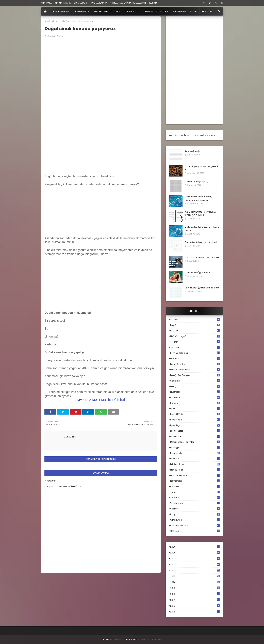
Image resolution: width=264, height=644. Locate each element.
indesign (195, 403)
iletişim (153, 3)
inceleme (195, 397)
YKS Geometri (81, 3)
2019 (195, 588)
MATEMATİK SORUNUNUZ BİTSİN (202, 257)
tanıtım (195, 492)
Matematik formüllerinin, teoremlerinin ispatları (198, 198)
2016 (195, 606)
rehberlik (195, 486)
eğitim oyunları (195, 364)
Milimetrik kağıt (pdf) (196, 181)
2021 (195, 576)
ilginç (195, 386)
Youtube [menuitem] (207, 11)
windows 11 (195, 520)
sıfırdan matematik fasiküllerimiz (128, 3)
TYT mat (195, 342)
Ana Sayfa (50, 21)
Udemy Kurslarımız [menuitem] (127, 11)
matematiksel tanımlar (195, 442)
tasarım (195, 498)
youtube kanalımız (179, 135)
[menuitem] (45, 11)
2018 (195, 594)
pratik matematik (195, 475)
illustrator (195, 392)
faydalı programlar (195, 370)
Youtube (195, 347)
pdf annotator (195, 464)
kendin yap (195, 420)
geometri (195, 381)
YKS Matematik (63, 3)
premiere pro (195, 481)
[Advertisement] (101, 147)
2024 (195, 559)
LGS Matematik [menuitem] (103, 11)
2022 (195, 570)
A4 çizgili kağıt (193, 151)
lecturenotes (195, 431)
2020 (195, 582)
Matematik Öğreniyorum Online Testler (202, 229)
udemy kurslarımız (205, 135)
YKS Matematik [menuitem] (60, 11)
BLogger (119, 639)
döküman (195, 358)
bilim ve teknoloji (195, 353)
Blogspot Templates (152, 639)
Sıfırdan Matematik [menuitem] (155, 11)
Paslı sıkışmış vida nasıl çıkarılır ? (202, 168)
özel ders (195, 531)
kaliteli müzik (195, 414)
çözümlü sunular (195, 525)
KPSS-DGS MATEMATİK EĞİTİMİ (101, 400)
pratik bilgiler (195, 470)
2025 (195, 553)
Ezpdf (195, 325)
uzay (195, 514)
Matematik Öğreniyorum (198, 273)
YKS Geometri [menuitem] (82, 11)
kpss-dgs (195, 425)
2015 (195, 612)
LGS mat (195, 331)
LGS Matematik (99, 3)
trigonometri (195, 503)
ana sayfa (46, 3)
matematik (195, 436)
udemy (195, 509)
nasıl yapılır (195, 453)
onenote (195, 459)
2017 (195, 600)
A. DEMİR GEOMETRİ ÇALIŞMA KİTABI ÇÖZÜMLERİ (200, 214)
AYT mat (195, 320)
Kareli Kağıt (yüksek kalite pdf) (202, 288)
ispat (195, 409)
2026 (195, 547)
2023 (195, 565)
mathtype (195, 448)
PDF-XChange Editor (195, 336)
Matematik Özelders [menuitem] (185, 11)
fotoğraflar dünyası (195, 375)
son (59, 21)
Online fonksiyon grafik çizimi (201, 242)
